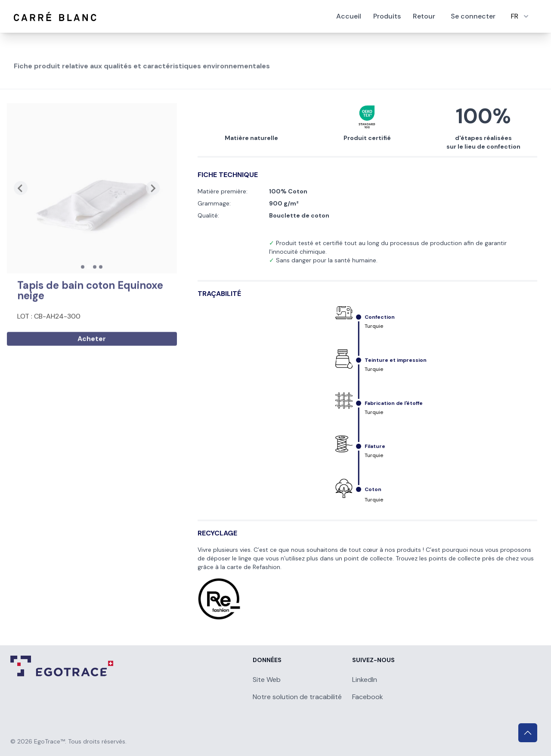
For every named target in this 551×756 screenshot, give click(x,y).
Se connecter (473, 16)
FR (521, 16)
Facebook (368, 697)
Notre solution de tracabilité (297, 697)
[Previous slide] (21, 217)
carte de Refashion (254, 567)
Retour (424, 16)
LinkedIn (365, 680)
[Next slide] (153, 217)
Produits (387, 16)
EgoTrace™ (50, 741)
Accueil (349, 16)
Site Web (267, 680)
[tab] (83, 295)
